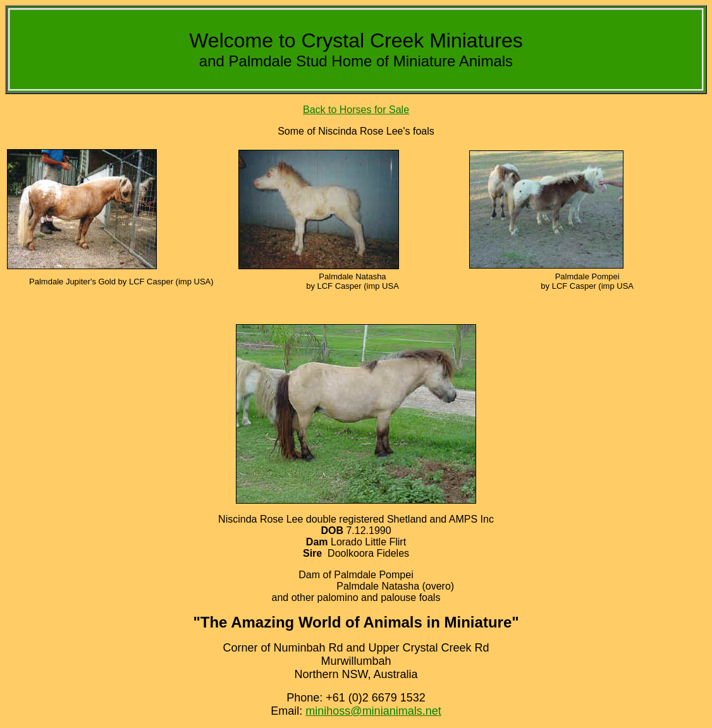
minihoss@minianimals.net (373, 711)
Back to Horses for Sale (356, 110)
